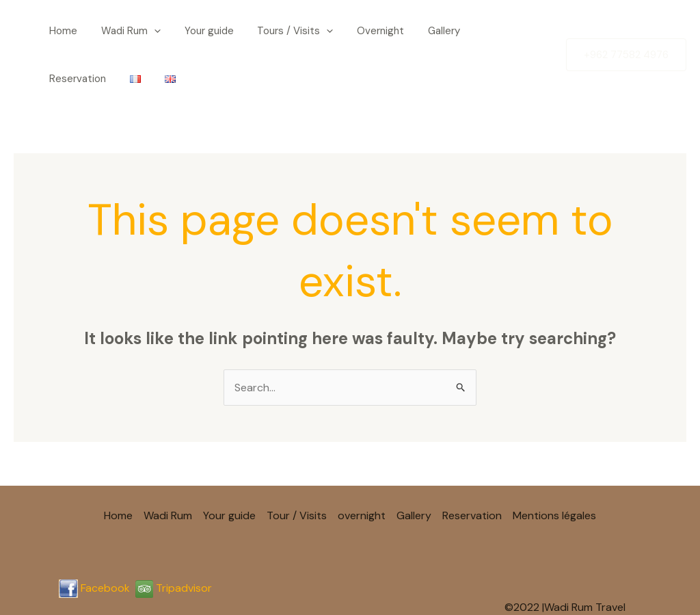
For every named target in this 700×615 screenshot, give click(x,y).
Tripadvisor (174, 540)
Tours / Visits (255, 31)
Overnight (329, 31)
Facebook (105, 540)
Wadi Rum (112, 31)
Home (55, 31)
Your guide (179, 31)
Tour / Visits (297, 468)
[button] (135, 31)
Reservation (439, 31)
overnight (362, 468)
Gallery (382, 31)
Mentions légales (554, 468)
